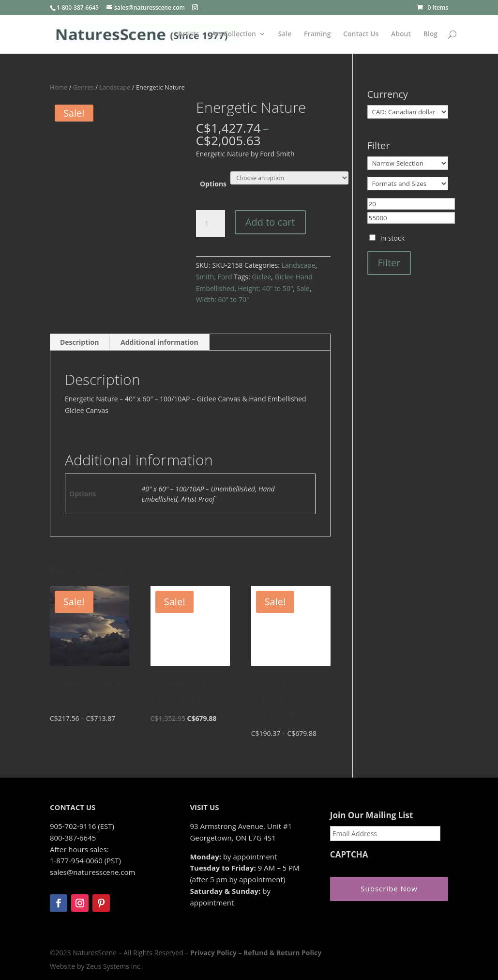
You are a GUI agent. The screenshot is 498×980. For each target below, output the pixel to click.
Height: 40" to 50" (265, 288)
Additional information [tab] (159, 342)
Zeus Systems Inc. (114, 966)
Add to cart (270, 222)
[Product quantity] (211, 224)
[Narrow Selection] (408, 163)
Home (59, 87)
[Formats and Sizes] (408, 184)
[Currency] (408, 112)
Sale (285, 34)
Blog (430, 34)
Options (213, 184)
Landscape (115, 87)
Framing (317, 34)
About (401, 34)
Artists (189, 34)
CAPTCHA (349, 855)
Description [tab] (80, 342)
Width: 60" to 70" (223, 299)
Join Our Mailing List (371, 815)
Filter (389, 263)
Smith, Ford (214, 277)
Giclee (261, 277)
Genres (83, 87)
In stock (392, 238)
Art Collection (234, 34)
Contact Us (361, 34)
